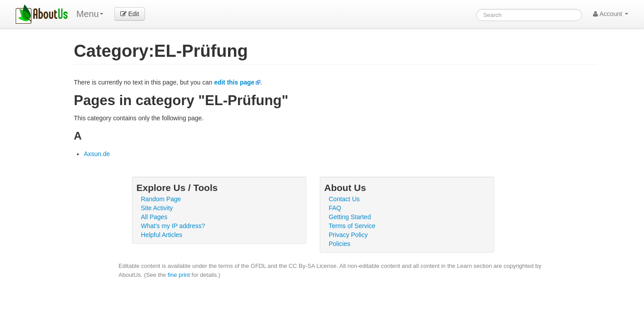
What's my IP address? (173, 226)
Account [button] (611, 14)
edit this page (234, 82)
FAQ (335, 208)
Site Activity (157, 208)
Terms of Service (352, 226)
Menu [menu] (90, 14)
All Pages (154, 217)
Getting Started (350, 217)
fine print (179, 275)
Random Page (161, 199)
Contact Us (344, 199)
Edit (130, 14)
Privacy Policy (348, 235)
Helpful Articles (162, 235)
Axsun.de (97, 154)
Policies (339, 244)
